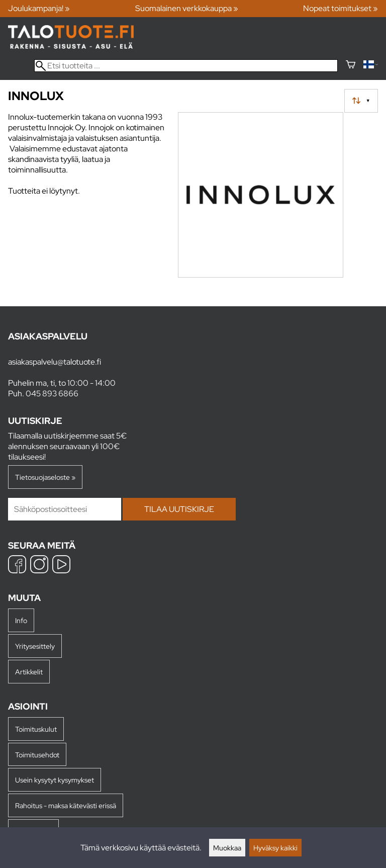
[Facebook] (17, 566)
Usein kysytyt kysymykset (55, 780)
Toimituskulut (36, 729)
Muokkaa (227, 848)
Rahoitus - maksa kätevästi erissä (66, 805)
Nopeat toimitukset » (341, 8)
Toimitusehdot (37, 755)
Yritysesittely (35, 646)
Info (21, 620)
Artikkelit (29, 672)
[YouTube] (61, 566)
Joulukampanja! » (39, 8)
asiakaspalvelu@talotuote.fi (55, 362)
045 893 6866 (52, 394)
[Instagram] (39, 566)
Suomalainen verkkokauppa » (187, 8)
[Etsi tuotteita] (186, 66)
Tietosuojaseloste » (45, 477)
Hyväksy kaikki (275, 848)
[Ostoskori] (351, 66)
